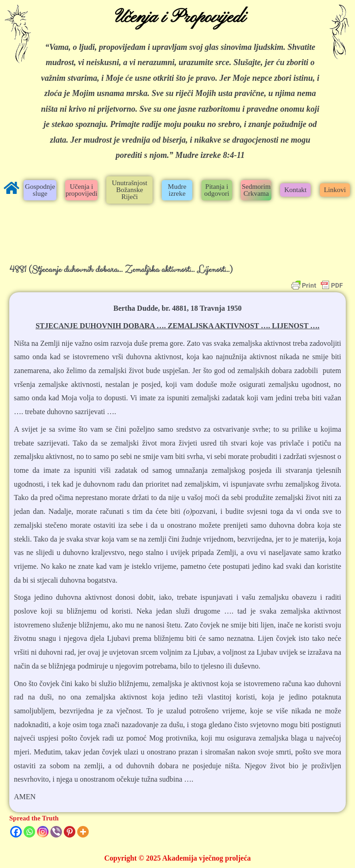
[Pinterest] (70, 832)
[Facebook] (16, 832)
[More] (83, 832)
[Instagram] (43, 832)
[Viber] (56, 832)
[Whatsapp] (29, 832)
